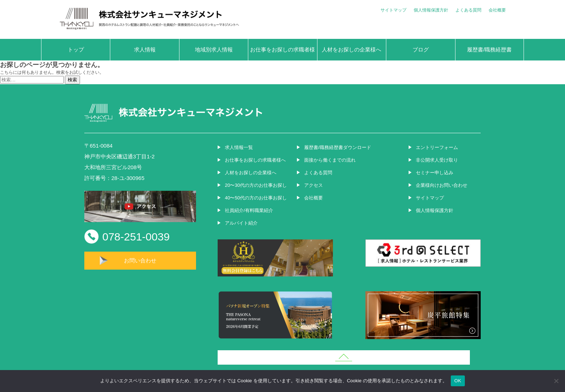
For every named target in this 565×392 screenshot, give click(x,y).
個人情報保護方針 (431, 10)
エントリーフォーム (437, 147)
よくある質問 (468, 10)
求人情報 (145, 49)
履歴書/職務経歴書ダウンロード (338, 147)
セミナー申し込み (435, 173)
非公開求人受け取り (437, 160)
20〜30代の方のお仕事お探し (256, 185)
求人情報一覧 (239, 147)
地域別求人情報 (214, 49)
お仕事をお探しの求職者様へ (282, 53)
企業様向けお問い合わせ (442, 185)
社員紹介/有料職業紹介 (249, 210)
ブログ (421, 49)
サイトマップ (393, 10)
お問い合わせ (140, 260)
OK (458, 381)
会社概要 (497, 10)
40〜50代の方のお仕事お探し (256, 198)
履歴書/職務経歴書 (489, 49)
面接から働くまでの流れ (330, 160)
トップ (76, 49)
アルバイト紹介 (241, 223)
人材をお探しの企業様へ (352, 49)
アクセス (313, 185)
